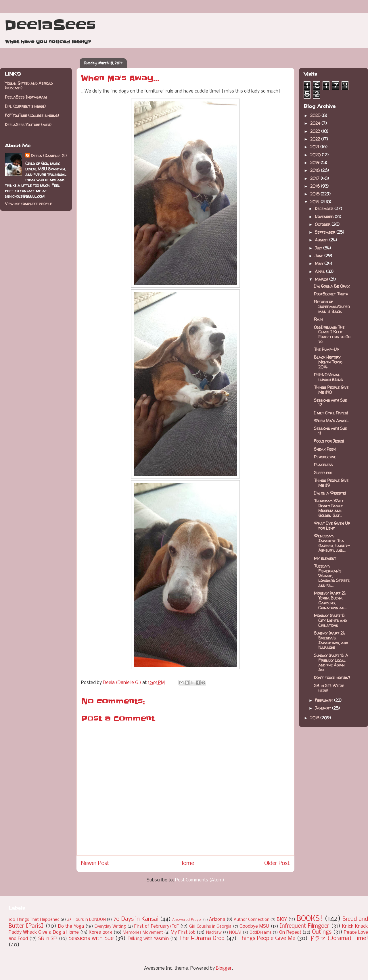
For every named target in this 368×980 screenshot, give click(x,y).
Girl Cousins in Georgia (210, 927)
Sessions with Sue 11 (330, 431)
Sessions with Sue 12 (330, 403)
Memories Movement (143, 933)
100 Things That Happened (34, 920)
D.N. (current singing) (25, 106)
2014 (315, 202)
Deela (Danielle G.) (49, 156)
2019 (315, 163)
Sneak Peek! (325, 449)
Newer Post (95, 864)
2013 (315, 718)
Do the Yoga (71, 926)
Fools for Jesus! (329, 441)
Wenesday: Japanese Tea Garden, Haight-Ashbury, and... (332, 543)
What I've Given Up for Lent (332, 526)
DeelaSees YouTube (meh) (28, 125)
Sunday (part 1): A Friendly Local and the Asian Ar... (331, 663)
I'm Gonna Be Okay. (332, 286)
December (325, 209)
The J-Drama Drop (202, 939)
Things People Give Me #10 (331, 390)
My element (325, 558)
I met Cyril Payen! (331, 413)
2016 (316, 186)
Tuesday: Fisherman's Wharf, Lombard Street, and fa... (332, 576)
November (325, 217)
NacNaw (214, 933)
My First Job (183, 932)
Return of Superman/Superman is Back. (332, 307)
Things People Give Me (267, 939)
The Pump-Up (326, 349)
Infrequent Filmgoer (304, 926)
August (322, 240)
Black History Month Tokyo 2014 (328, 362)
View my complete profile (28, 204)
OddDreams (261, 933)
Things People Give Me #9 (331, 483)
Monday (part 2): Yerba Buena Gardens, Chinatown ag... (330, 600)
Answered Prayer (187, 920)
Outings (322, 932)
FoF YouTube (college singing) (32, 115)
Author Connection (252, 920)
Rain (318, 319)
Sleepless (323, 473)
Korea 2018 (100, 932)
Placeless (323, 465)
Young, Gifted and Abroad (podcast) (29, 86)
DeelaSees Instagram (26, 97)
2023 (316, 131)
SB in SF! (48, 939)
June (320, 256)
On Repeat (290, 932)
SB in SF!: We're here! (329, 688)
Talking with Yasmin (148, 939)
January (323, 708)
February (324, 700)
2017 (315, 178)
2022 (316, 139)
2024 (316, 123)
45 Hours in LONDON (87, 920)
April (320, 271)
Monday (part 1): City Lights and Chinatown (330, 620)
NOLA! (235, 933)
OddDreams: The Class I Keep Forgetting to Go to (332, 334)
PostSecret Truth (331, 294)
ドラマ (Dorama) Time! (339, 939)
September (326, 232)
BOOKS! (309, 919)
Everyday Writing (110, 927)
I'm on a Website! (330, 493)
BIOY (282, 920)
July (319, 248)
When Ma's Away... (331, 421)
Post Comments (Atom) (200, 880)
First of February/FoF (157, 926)
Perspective (325, 457)
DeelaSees (50, 25)
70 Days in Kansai (136, 919)
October (323, 224)
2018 (316, 170)
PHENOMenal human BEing (328, 377)
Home (187, 864)
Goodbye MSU (254, 926)
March (322, 279)
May (320, 263)
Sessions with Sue (91, 939)
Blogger (224, 968)
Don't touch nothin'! (332, 678)
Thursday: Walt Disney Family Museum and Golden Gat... (329, 508)
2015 (315, 194)
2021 (315, 147)
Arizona (217, 920)
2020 (316, 155)
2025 (316, 115)
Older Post (277, 864)
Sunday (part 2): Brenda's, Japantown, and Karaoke (331, 640)
